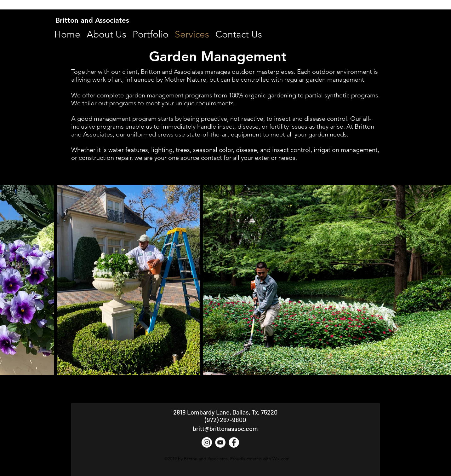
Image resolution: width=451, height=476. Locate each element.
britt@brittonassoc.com (225, 428)
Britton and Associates (92, 20)
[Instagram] (207, 442)
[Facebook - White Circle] (234, 442)
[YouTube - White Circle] (220, 442)
